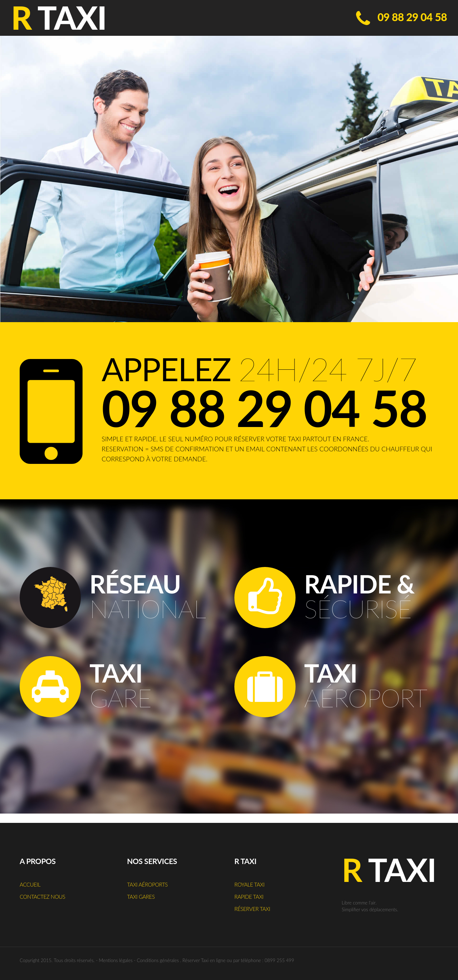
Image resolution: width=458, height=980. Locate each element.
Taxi (389, 869)
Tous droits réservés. (74, 960)
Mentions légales (116, 960)
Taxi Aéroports (147, 884)
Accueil (30, 884)
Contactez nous (42, 897)
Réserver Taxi (252, 909)
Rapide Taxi (249, 897)
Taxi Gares (141, 897)
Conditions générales (158, 960)
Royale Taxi (249, 884)
